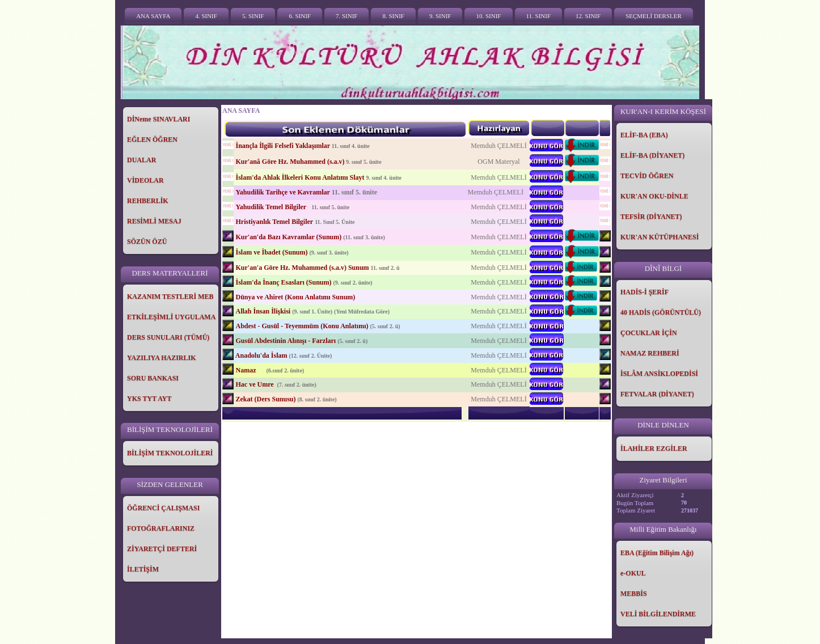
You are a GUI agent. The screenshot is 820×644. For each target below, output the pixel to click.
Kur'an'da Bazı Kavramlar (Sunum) (288, 237)
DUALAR (141, 160)
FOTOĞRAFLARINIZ (161, 528)
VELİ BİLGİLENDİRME (658, 614)
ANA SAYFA (153, 16)
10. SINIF (488, 16)
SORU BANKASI (153, 378)
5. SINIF (253, 16)
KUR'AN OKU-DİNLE (654, 196)
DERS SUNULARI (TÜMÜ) (168, 337)
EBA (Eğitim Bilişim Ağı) (657, 553)
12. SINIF (588, 16)
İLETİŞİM (143, 569)
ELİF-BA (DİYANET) (652, 155)
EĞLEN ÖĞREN (152, 139)
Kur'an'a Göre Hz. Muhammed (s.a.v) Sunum (302, 268)
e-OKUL (633, 573)
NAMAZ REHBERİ (650, 353)
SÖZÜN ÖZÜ (147, 241)
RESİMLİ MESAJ (154, 221)
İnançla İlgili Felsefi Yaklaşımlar (282, 146)
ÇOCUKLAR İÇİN (649, 333)
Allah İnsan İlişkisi (263, 311)
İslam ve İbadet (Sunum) (271, 252)
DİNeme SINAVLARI (158, 119)
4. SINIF (206, 16)
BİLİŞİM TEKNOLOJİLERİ (170, 453)
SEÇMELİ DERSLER (654, 16)
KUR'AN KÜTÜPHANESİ (660, 237)
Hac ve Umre (255, 384)
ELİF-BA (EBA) (644, 135)
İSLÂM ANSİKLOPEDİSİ (659, 374)
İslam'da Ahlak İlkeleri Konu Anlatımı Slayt (300, 177)
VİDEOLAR (145, 180)
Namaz (246, 370)
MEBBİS (634, 594)
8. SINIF (393, 16)
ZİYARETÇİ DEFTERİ (162, 549)
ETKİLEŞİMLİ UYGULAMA (171, 317)
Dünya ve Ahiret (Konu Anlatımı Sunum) (295, 297)
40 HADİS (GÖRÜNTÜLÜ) (661, 312)
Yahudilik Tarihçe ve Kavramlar (282, 192)
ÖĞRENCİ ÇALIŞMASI (163, 508)
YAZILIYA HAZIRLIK (162, 358)
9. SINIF (440, 16)
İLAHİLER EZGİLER (654, 448)
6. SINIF (300, 16)
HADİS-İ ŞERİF (644, 292)
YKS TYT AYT (149, 399)
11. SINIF (539, 16)
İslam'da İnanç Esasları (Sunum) (283, 282)
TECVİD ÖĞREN (647, 176)
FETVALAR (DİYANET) (657, 394)
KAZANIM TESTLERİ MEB (170, 296)
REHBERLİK (148, 201)
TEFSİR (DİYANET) (651, 217)
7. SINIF (347, 16)
